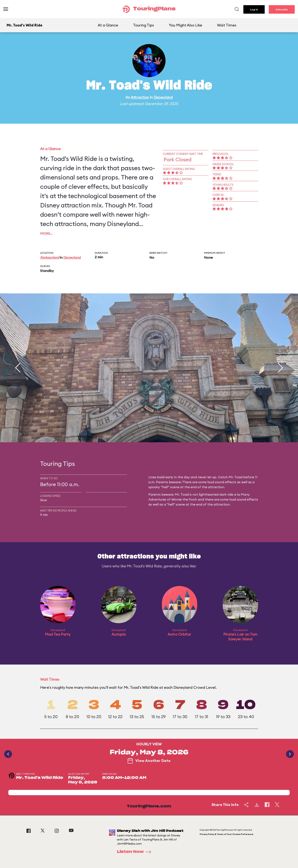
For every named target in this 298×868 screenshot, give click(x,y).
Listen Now (135, 852)
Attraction (140, 97)
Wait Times (227, 25)
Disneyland (163, 97)
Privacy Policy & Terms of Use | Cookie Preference (227, 834)
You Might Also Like (186, 25)
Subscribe (282, 9)
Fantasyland (50, 257)
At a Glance (108, 25)
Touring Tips (144, 25)
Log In (254, 9)
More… (46, 233)
